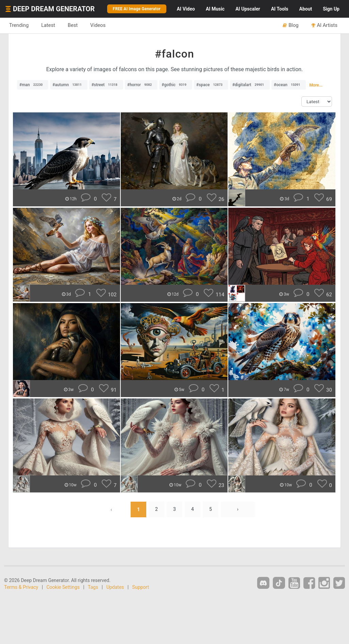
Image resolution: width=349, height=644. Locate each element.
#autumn (69, 85)
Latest (48, 25)
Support (141, 587)
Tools (280, 9)
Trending (19, 25)
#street (106, 85)
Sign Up (331, 9)
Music (215, 9)
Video (186, 9)
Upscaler (248, 9)
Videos (98, 25)
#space (211, 85)
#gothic (176, 85)
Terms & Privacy (21, 587)
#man (33, 85)
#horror (141, 85)
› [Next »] (238, 509)
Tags (93, 587)
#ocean (289, 85)
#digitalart (250, 85)
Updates (115, 587)
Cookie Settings (63, 587)
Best (73, 25)
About (305, 9)
